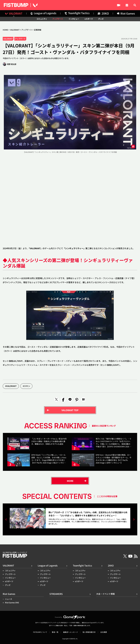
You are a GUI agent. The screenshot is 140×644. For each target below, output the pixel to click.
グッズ (101, 19)
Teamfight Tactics (82, 566)
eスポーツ (89, 19)
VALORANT (15, 30)
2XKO (111, 566)
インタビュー (74, 19)
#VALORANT (11, 386)
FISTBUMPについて (40, 632)
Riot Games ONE (12, 603)
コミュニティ (42, 19)
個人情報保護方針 (89, 632)
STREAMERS (82, 5)
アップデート (58, 19)
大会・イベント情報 (108, 5)
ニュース (9, 599)
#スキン (26, 386)
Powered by (70, 617)
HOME (5, 30)
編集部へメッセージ (71, 632)
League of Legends (48, 566)
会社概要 (104, 632)
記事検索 (132, 5)
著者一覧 (55, 632)
